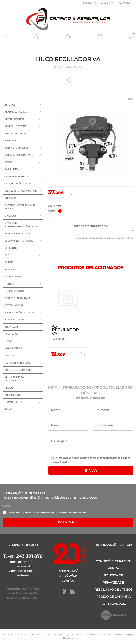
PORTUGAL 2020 (113, 604)
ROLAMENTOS (13, 395)
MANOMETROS (13, 348)
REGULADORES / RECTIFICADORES (15, 379)
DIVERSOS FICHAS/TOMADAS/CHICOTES (21, 225)
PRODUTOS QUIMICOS (18, 370)
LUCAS (8, 341)
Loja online (74, 67)
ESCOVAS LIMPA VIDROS (19, 241)
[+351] (23, 557)
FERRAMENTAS (13, 277)
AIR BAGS (10, 105)
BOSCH (9, 162)
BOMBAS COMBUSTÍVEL (19, 155)
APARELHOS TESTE (15, 126)
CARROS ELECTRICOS (17, 176)
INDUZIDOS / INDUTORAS (19, 313)
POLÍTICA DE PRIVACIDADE (113, 579)
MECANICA (11, 356)
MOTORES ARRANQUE (17, 363)
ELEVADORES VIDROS (17, 234)
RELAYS (9, 388)
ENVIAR (91, 471)
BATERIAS (10, 140)
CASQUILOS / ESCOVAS (18, 184)
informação (65, 458)
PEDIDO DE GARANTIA (113, 597)
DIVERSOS (11, 216)
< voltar (129, 99)
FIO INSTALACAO (14, 291)
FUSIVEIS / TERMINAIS (17, 298)
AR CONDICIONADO (16, 133)
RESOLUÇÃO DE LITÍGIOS (113, 590)
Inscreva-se (68, 522)
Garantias (107, 3)
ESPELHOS (11, 248)
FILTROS (9, 284)
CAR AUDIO (11, 169)
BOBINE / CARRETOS (16, 148)
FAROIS (9, 262)
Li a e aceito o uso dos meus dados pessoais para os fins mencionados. (92, 460)
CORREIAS (10, 198)
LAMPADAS (11, 334)
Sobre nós (89, 3)
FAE (7, 255)
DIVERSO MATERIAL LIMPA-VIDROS (20, 207)
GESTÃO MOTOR (14, 305)
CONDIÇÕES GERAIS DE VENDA (113, 565)
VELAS (8, 409)
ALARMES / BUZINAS (16, 112)
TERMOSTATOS (13, 402)
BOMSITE (68, 638)
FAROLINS (10, 269)
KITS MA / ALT (12, 327)
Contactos (124, 3)
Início (58, 67)
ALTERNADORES (14, 119)
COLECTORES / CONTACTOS (21, 191)
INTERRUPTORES (14, 320)
